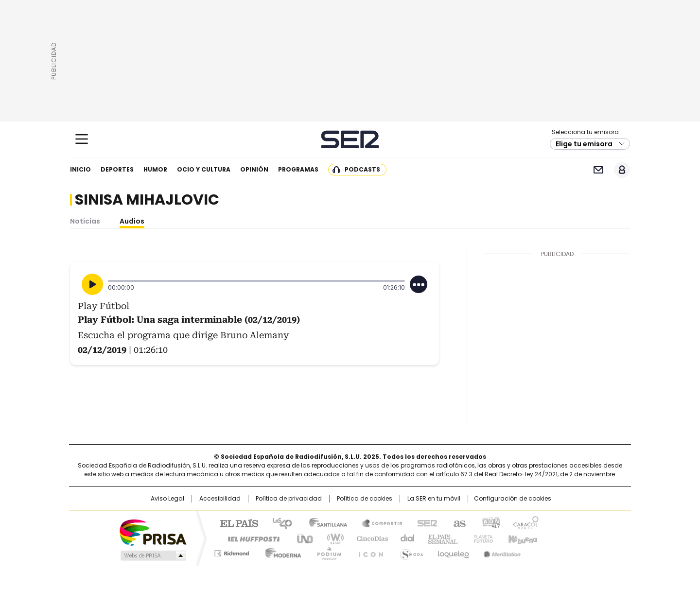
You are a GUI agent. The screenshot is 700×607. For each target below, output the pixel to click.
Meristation (501, 552)
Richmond (232, 552)
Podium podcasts (326, 552)
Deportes (117, 169)
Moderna (281, 552)
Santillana (324, 522)
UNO (301, 538)
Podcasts (362, 169)
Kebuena (522, 538)
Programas (298, 169)
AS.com (458, 522)
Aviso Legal (167, 499)
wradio (331, 538)
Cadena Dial (405, 538)
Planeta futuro (481, 538)
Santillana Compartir (378, 522)
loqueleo (453, 552)
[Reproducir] (92, 284)
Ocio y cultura (204, 169)
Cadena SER (350, 139)
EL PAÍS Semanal (440, 538)
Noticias (85, 221)
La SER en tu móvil (434, 499)
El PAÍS (235, 522)
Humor (155, 169)
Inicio (80, 169)
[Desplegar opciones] (419, 284)
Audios (132, 221)
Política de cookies (365, 499)
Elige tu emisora (584, 144)
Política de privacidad (289, 499)
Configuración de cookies (513, 499)
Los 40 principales (278, 522)
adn (490, 522)
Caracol (525, 522)
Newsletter (598, 170)
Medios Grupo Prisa (152, 555)
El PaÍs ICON (368, 552)
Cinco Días (369, 538)
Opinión (254, 169)
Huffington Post (250, 538)
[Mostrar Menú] (82, 139)
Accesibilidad (220, 499)
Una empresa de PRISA (153, 532)
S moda (410, 552)
